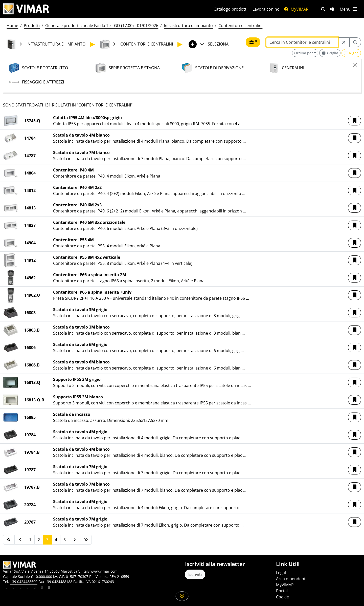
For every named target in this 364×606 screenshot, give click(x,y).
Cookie (282, 597)
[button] (355, 121)
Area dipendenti (291, 579)
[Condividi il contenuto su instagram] (28, 588)
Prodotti (32, 26)
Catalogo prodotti (231, 9)
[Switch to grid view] (330, 53)
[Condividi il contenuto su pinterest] (21, 588)
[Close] (355, 65)
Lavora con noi (267, 9)
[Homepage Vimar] (26, 9)
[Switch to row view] (351, 53)
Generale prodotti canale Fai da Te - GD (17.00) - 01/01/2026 (102, 26)
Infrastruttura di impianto (188, 26)
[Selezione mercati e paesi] (332, 9)
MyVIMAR (296, 9)
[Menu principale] (349, 9)
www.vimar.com (104, 571)
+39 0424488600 (24, 582)
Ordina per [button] (304, 53)
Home (12, 26)
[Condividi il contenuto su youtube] (35, 588)
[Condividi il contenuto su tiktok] (49, 588)
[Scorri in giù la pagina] (182, 596)
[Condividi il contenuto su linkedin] (7, 588)
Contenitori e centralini (240, 26)
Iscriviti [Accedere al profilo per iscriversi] (195, 574)
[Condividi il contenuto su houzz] (42, 588)
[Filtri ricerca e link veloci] (323, 9)
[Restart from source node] (344, 42)
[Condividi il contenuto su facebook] (14, 588)
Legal (281, 573)
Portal (282, 591)
